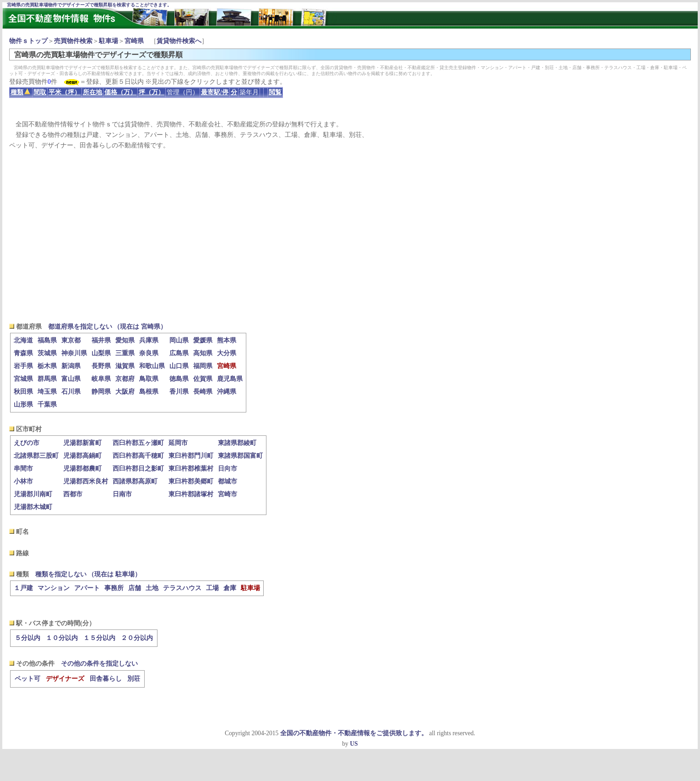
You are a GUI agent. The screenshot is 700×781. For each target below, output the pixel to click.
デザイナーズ (65, 679)
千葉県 (47, 404)
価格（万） (120, 92)
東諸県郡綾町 (237, 443)
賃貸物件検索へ (179, 41)
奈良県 (149, 353)
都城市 (228, 481)
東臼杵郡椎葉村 (191, 469)
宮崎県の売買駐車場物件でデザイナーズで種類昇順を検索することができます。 (89, 5)
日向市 (228, 469)
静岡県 (101, 392)
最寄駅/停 (215, 92)
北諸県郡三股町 (36, 456)
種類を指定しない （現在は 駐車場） (88, 574)
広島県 (179, 353)
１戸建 (23, 588)
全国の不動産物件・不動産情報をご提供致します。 (354, 733)
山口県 (179, 366)
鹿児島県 (230, 379)
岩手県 (23, 366)
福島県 (47, 340)
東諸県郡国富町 (240, 456)
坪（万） (152, 92)
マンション (54, 588)
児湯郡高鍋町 (82, 456)
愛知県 (125, 340)
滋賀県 (125, 366)
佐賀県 (203, 379)
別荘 (134, 679)
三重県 (125, 353)
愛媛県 (203, 340)
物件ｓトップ (28, 41)
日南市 (122, 494)
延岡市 (178, 443)
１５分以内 (99, 638)
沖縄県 (227, 392)
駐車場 (109, 41)
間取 (40, 92)
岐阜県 (101, 379)
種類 (20, 92)
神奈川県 (74, 353)
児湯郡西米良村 (86, 481)
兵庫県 (149, 340)
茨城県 (47, 353)
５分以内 (27, 638)
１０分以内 (62, 638)
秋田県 (23, 392)
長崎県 (203, 392)
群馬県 (47, 379)
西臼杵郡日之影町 (138, 469)
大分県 (227, 353)
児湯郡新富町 (82, 443)
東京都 (71, 340)
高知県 (203, 353)
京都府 (125, 379)
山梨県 (101, 353)
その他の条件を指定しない (99, 664)
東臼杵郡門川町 (191, 456)
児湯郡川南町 (33, 494)
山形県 (23, 404)
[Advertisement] (350, 236)
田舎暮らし (106, 679)
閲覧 (275, 92)
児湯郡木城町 (33, 507)
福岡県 (203, 366)
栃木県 (47, 366)
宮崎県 (134, 41)
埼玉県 (47, 392)
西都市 (73, 494)
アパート (87, 588)
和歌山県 (152, 366)
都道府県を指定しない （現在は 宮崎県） (107, 327)
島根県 (149, 392)
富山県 (71, 379)
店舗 (135, 588)
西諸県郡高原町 (135, 481)
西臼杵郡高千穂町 (138, 456)
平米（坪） (65, 92)
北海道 (23, 340)
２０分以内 (137, 638)
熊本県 (227, 340)
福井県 (101, 340)
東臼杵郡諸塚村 (191, 494)
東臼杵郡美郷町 (191, 481)
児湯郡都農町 (82, 469)
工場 (212, 588)
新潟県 (71, 366)
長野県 (101, 366)
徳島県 (179, 379)
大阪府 (125, 392)
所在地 (92, 92)
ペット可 (27, 679)
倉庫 (230, 588)
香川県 (179, 392)
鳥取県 (149, 379)
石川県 (71, 392)
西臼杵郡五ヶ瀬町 (138, 443)
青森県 (23, 353)
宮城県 (23, 379)
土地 (152, 588)
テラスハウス (182, 588)
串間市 (23, 469)
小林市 (23, 481)
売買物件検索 (73, 41)
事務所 (114, 588)
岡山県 (179, 340)
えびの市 (27, 443)
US (354, 744)
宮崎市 (228, 494)
